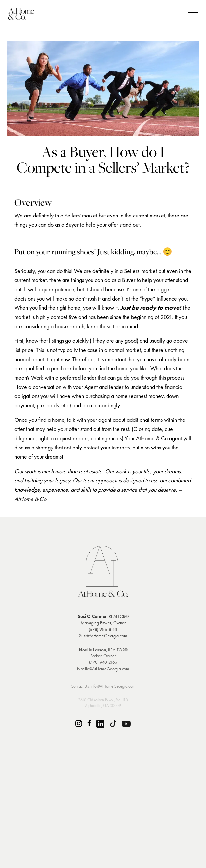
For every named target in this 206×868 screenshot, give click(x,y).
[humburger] (193, 14)
